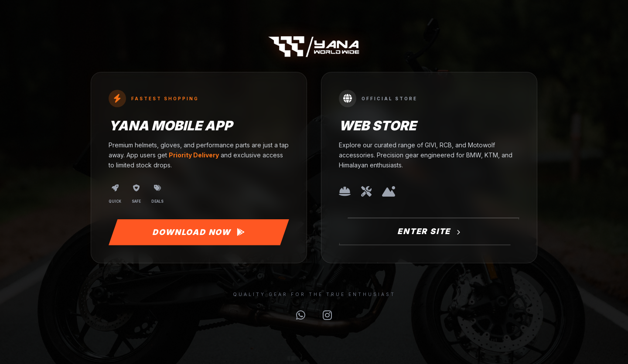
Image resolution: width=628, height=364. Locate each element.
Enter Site (429, 231)
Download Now (199, 232)
